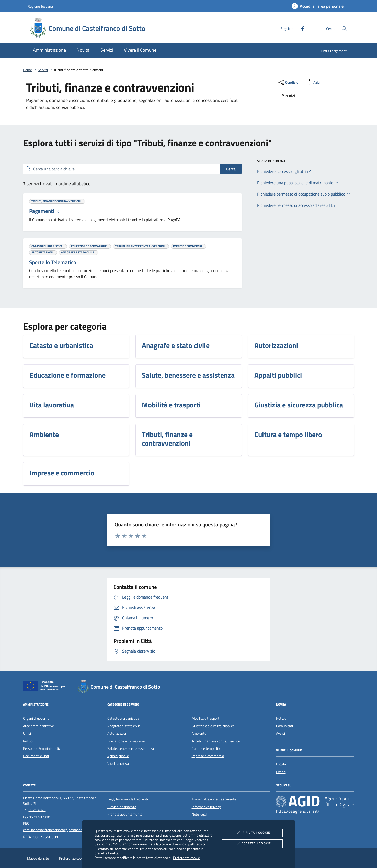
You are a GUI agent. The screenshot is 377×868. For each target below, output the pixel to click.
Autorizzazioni (118, 733)
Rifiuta (252, 833)
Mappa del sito (38, 858)
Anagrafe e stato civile (124, 726)
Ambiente (199, 733)
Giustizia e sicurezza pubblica (213, 726)
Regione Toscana (40, 6)
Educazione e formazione (126, 741)
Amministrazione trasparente (214, 799)
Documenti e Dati (36, 756)
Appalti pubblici (118, 756)
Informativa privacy (206, 807)
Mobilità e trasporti (206, 718)
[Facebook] (301, 28)
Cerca (231, 169)
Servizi (43, 70)
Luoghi (281, 764)
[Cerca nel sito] (344, 29)
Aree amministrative (38, 726)
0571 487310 (39, 817)
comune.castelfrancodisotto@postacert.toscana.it (61, 830)
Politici (28, 741)
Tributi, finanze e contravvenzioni (216, 741)
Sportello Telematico (53, 262)
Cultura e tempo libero (208, 748)
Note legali (199, 814)
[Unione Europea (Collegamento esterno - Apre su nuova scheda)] (46, 687)
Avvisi (281, 733)
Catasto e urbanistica (123, 718)
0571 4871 (37, 810)
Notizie (281, 718)
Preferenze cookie (186, 858)
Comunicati (284, 726)
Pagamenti (44, 211)
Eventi (281, 772)
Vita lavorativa (118, 764)
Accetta (252, 844)
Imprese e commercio (208, 756)
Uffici (27, 733)
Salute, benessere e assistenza (131, 748)
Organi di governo (36, 718)
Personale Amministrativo (43, 748)
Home (27, 70)
